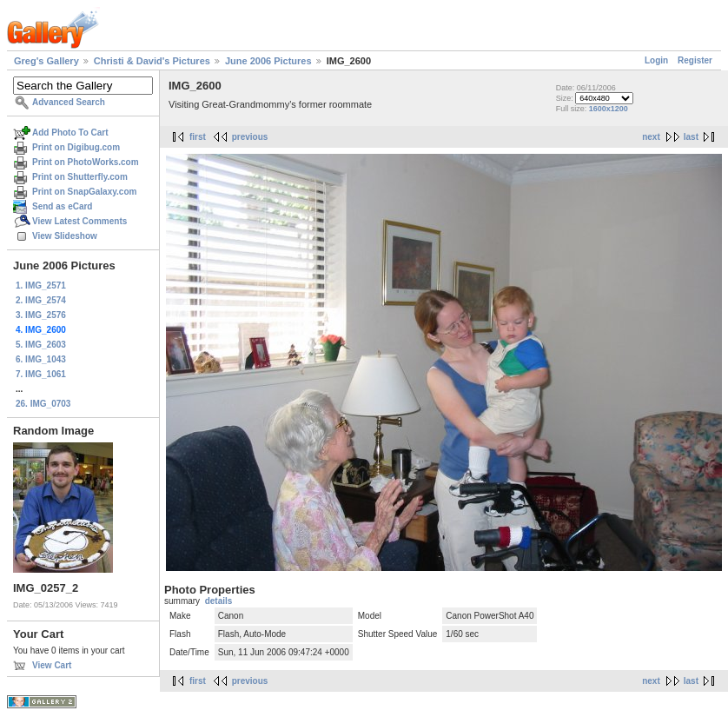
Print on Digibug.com (76, 147)
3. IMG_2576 (41, 315)
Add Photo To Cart (70, 133)
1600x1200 (609, 109)
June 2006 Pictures (268, 61)
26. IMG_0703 (43, 404)
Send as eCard (62, 206)
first (198, 137)
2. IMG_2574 (41, 300)
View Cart (52, 665)
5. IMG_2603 (41, 345)
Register (695, 60)
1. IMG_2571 (41, 285)
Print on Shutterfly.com (80, 177)
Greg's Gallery (46, 61)
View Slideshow (65, 236)
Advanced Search (69, 102)
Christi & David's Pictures (152, 61)
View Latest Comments (79, 221)
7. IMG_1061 (41, 374)
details (219, 601)
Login (656, 60)
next (651, 137)
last (691, 137)
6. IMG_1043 (41, 359)
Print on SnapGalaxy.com (84, 192)
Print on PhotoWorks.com (86, 162)
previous (250, 137)
